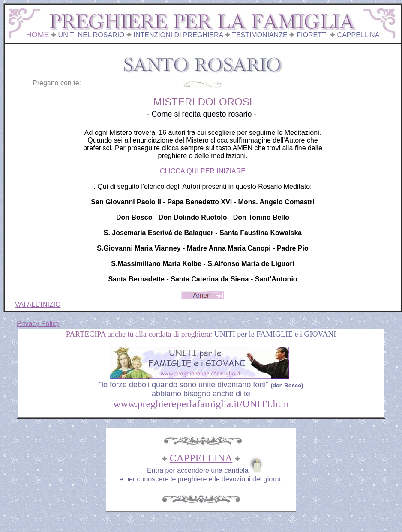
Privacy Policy (38, 324)
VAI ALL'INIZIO (38, 304)
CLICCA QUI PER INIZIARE (203, 171)
